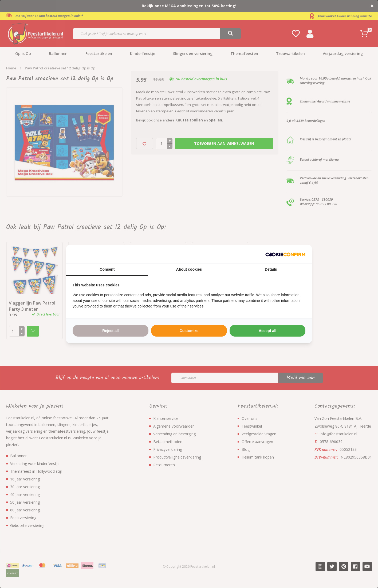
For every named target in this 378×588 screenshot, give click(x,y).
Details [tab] (271, 269)
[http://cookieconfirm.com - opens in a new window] (285, 254)
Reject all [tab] (110, 331)
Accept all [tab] (267, 331)
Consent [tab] (107, 269)
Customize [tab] (189, 331)
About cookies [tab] (189, 269)
